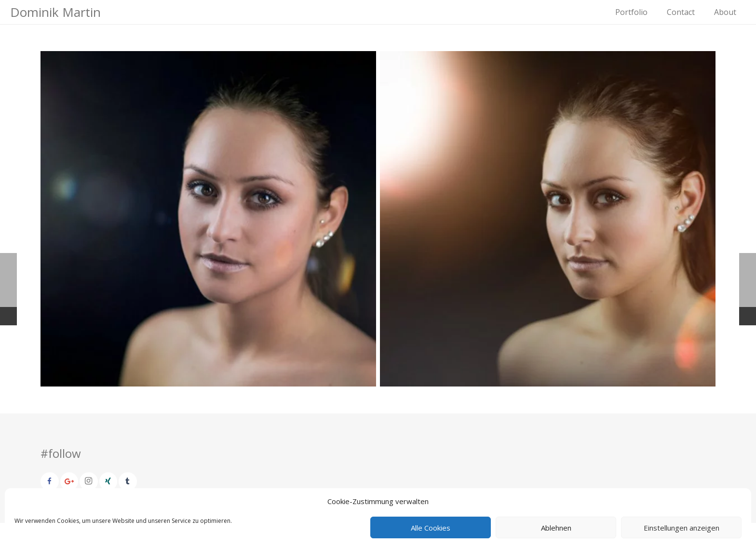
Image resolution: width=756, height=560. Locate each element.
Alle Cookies (431, 528)
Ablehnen (556, 528)
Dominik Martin (55, 12)
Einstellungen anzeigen (682, 528)
